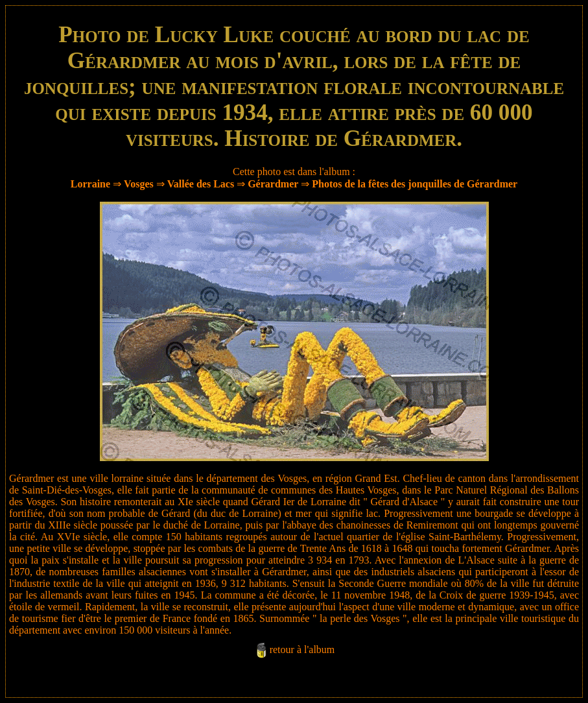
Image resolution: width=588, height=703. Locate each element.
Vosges (139, 184)
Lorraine (90, 184)
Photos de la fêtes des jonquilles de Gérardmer (415, 184)
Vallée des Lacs (201, 184)
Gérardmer (273, 184)
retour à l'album (302, 649)
